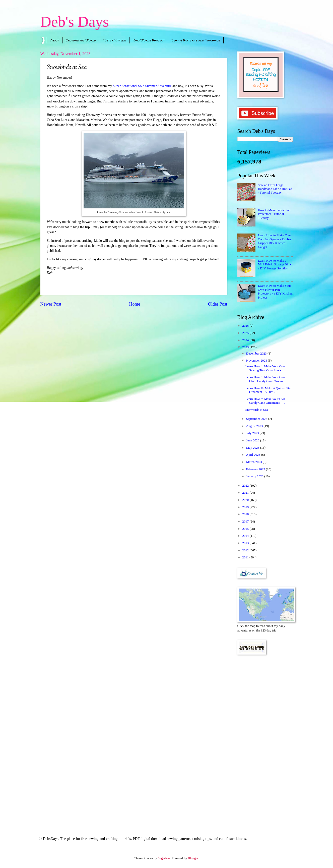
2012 (246, 550)
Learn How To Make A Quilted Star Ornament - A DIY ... (269, 390)
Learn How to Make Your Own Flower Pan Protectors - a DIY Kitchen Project (275, 292)
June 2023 (253, 440)
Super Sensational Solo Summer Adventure (143, 86)
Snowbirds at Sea (257, 410)
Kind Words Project (149, 40)
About (55, 40)
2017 (246, 522)
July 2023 (253, 433)
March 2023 (254, 462)
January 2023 (255, 476)
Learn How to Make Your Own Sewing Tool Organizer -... (265, 368)
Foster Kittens (114, 40)
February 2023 (256, 469)
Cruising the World (81, 40)
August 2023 (255, 426)
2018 (246, 514)
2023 (246, 347)
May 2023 (253, 448)
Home (135, 304)
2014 (246, 536)
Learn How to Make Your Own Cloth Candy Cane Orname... (266, 379)
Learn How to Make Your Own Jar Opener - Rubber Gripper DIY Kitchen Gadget (275, 241)
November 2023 (257, 361)
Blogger (193, 858)
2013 (246, 543)
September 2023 (257, 419)
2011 (246, 557)
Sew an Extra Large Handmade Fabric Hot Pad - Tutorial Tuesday (275, 189)
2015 (246, 529)
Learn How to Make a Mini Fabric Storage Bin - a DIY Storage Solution (275, 265)
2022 (246, 486)
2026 (246, 326)
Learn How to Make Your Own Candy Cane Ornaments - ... (265, 401)
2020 (246, 500)
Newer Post (51, 304)
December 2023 (257, 354)
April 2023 (254, 455)
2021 (246, 493)
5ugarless (164, 858)
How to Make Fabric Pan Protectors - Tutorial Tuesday (274, 214)
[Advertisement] (265, 739)
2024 (246, 340)
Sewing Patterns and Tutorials (196, 40)
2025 (246, 333)
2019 (246, 507)
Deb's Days (75, 22)
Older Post (218, 304)
